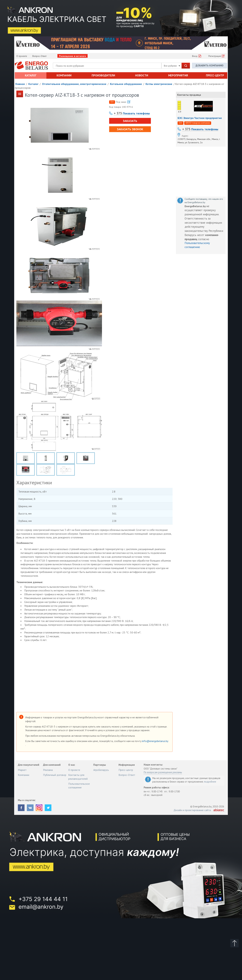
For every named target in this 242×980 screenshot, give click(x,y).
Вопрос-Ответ (39, 56)
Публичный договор (55, 775)
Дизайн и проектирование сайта (192, 810)
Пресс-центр (215, 75)
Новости (142, 75)
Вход (195, 56)
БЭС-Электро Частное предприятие (200, 118)
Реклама (48, 770)
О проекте (22, 56)
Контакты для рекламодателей (78, 777)
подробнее (210, 782)
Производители (103, 75)
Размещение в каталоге (73, 56)
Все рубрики (172, 66)
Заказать (130, 121)
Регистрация (215, 56)
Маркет (22, 770)
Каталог (31, 75)
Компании (64, 75)
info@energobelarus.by (155, 741)
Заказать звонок (130, 129)
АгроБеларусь (101, 770)
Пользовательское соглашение (79, 786)
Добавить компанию (210, 65)
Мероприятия (178, 75)
